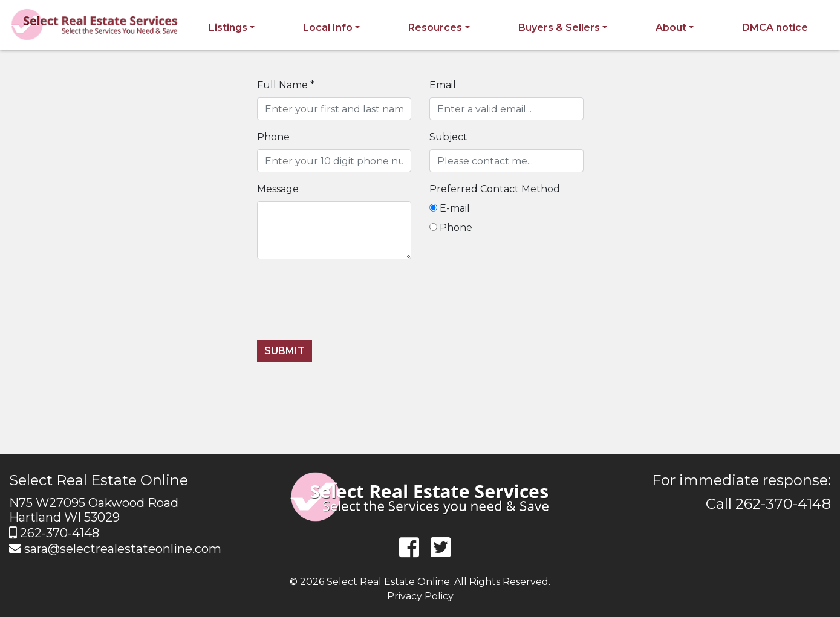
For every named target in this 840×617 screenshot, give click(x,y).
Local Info (328, 27)
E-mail (450, 208)
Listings (228, 27)
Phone (273, 137)
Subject (448, 137)
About (671, 27)
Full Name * (286, 85)
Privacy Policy (420, 596)
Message (278, 189)
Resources (435, 27)
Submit (285, 351)
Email (443, 85)
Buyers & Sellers (559, 27)
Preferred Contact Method (495, 189)
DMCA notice (775, 27)
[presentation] (349, 307)
